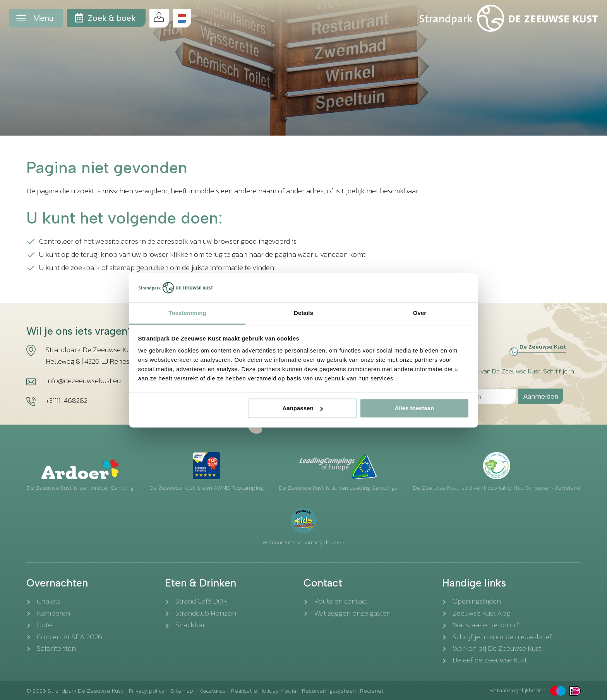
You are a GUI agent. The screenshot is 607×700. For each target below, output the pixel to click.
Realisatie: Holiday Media (264, 691)
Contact (323, 583)
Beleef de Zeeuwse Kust (490, 660)
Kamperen (53, 613)
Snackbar (190, 625)
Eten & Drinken (201, 583)
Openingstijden (477, 601)
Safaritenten (56, 648)
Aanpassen (303, 408)
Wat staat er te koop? (486, 625)
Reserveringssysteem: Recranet (343, 691)
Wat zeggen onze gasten (352, 613)
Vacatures (212, 691)
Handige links (474, 583)
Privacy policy (147, 691)
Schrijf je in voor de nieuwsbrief (502, 637)
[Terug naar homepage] (509, 18)
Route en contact (341, 601)
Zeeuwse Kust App (482, 613)
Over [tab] (420, 313)
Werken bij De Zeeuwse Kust (497, 648)
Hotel (45, 625)
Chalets (49, 601)
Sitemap (182, 691)
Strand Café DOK (201, 601)
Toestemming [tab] (187, 313)
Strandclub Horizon (206, 613)
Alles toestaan (415, 408)
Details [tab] (303, 313)
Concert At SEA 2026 (69, 637)
